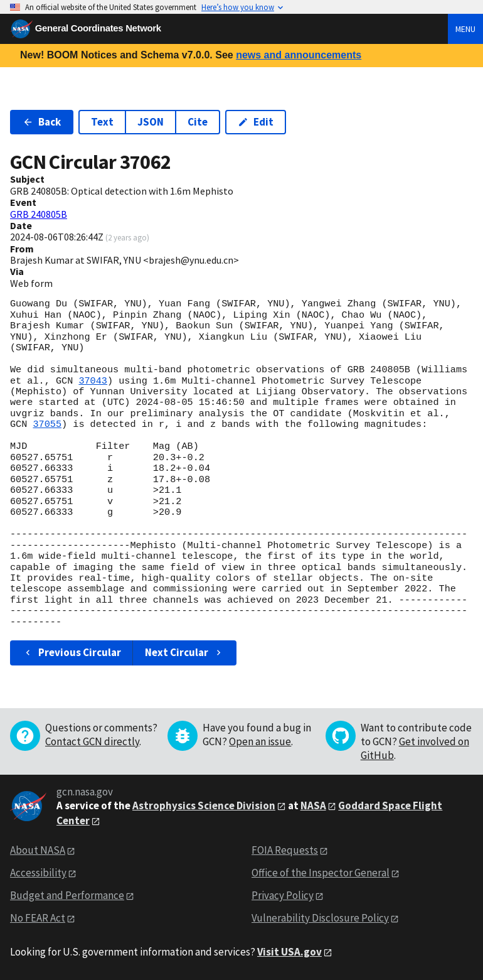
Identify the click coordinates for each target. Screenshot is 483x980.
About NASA (38, 850)
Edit (256, 122)
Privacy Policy (283, 895)
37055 (47, 424)
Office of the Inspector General (321, 873)
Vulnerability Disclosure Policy (320, 918)
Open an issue (260, 741)
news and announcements (299, 55)
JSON (151, 122)
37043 (93, 381)
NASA (313, 805)
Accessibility (38, 873)
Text (102, 122)
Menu (465, 29)
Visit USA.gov (289, 952)
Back (42, 122)
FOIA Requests (285, 850)
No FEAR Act (38, 918)
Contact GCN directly (92, 741)
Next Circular (184, 652)
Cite (198, 122)
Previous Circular (72, 652)
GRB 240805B (39, 214)
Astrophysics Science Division (204, 805)
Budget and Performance (67, 895)
